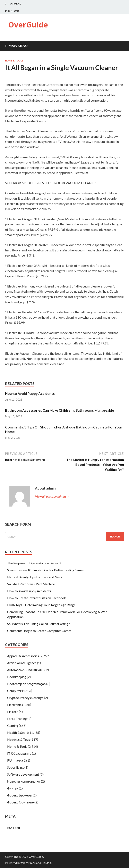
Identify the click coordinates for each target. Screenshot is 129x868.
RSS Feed (14, 828)
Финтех (13, 788)
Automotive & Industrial (24, 670)
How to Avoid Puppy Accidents (30, 394)
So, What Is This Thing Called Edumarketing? (38, 624)
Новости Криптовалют (24, 781)
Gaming (13, 725)
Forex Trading (17, 719)
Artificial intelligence (22, 663)
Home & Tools (14, 61)
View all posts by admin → (52, 496)
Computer (14, 691)
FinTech (13, 712)
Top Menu (15, 4)
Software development (23, 774)
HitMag (46, 863)
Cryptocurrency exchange (25, 698)
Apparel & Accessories (23, 656)
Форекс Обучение (20, 802)
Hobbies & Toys (19, 739)
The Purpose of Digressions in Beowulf (34, 563)
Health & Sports (18, 732)
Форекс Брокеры (20, 795)
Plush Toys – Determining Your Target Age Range (41, 605)
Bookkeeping (17, 677)
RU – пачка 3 (16, 760)
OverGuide (28, 25)
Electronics (15, 705)
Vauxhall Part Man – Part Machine (31, 584)
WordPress (28, 863)
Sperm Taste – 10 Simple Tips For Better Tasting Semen (46, 570)
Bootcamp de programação (26, 684)
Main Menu (18, 46)
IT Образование (19, 753)
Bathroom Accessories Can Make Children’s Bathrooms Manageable (60, 410)
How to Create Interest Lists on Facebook (37, 598)
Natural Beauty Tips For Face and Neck (35, 577)
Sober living (15, 767)
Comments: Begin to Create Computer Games (39, 631)
